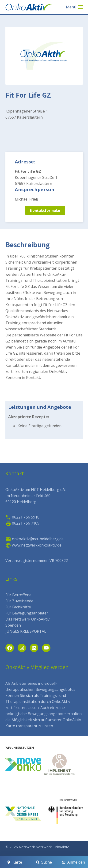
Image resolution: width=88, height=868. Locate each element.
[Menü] (74, 7)
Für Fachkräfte (18, 607)
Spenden (13, 625)
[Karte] (15, 862)
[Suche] (44, 862)
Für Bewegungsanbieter (27, 613)
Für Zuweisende (19, 601)
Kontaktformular (45, 210)
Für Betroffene (18, 595)
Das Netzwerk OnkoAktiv (27, 619)
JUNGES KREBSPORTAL (26, 631)
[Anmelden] (73, 862)
